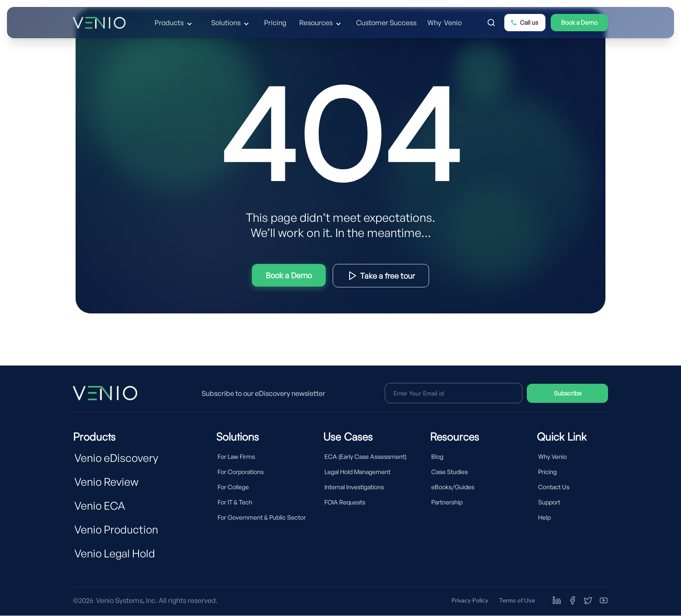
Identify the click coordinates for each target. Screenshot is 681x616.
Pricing (275, 23)
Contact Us (554, 487)
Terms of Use (517, 600)
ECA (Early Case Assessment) (365, 456)
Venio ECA (100, 506)
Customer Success (386, 23)
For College (233, 487)
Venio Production (116, 529)
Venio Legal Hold (115, 553)
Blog (437, 456)
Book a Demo (579, 22)
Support (549, 502)
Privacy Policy (470, 600)
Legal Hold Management (357, 472)
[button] (175, 23)
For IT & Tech (235, 502)
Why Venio (445, 23)
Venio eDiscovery (116, 458)
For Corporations (241, 472)
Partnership (447, 502)
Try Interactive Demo (289, 275)
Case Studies (450, 472)
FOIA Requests (345, 502)
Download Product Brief (381, 276)
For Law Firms (236, 456)
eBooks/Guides (453, 487)
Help (544, 517)
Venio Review (106, 482)
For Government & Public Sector (262, 517)
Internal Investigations (354, 487)
